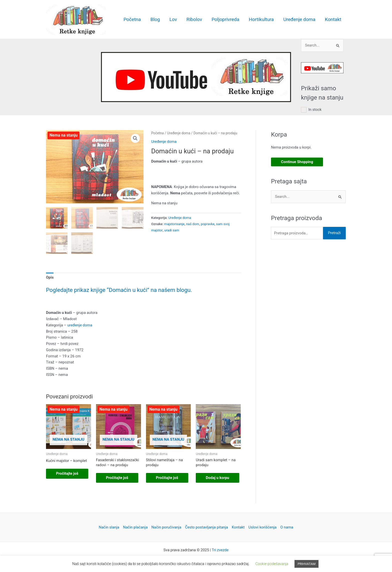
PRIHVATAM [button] (306, 564)
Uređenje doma (299, 19)
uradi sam (172, 230)
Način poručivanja (166, 527)
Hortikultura (261, 19)
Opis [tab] (50, 277)
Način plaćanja (135, 527)
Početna (132, 19)
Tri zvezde (220, 550)
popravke (208, 224)
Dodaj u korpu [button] (217, 478)
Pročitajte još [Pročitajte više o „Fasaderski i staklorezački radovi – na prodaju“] (117, 478)
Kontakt (333, 19)
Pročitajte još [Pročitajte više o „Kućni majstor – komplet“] (67, 473)
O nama (287, 527)
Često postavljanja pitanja (206, 527)
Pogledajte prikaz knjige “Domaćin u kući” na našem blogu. (119, 290)
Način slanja (109, 527)
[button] (135, 138)
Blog (155, 19)
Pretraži (334, 233)
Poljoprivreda (225, 19)
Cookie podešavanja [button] (272, 564)
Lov (173, 19)
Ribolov (194, 19)
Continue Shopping (297, 162)
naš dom (192, 224)
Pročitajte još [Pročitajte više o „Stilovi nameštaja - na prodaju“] (167, 478)
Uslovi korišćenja (263, 527)
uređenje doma (80, 325)
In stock (315, 110)
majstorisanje (174, 224)
